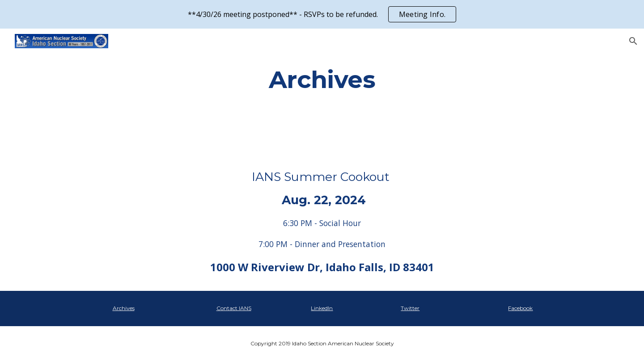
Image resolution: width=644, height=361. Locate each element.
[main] (322, 79)
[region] (322, 14)
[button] (633, 41)
